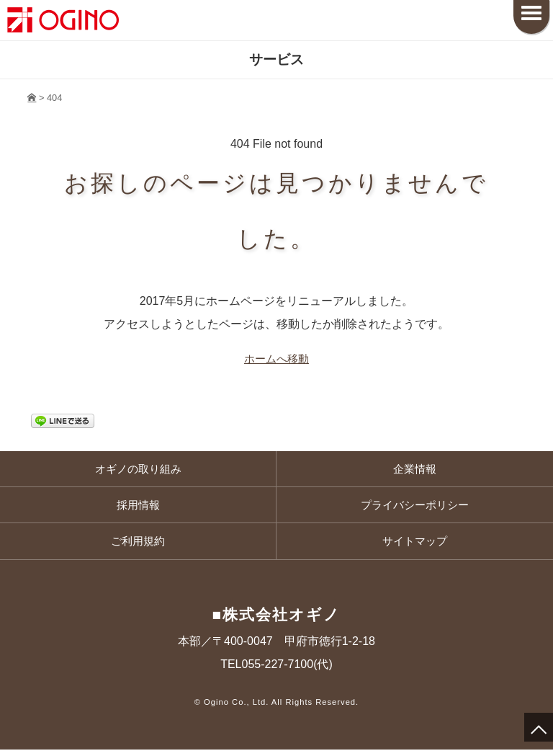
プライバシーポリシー (415, 508)
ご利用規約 (138, 547)
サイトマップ (415, 547)
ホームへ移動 (276, 359)
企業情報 (415, 470)
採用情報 (138, 508)
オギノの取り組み (138, 470)
